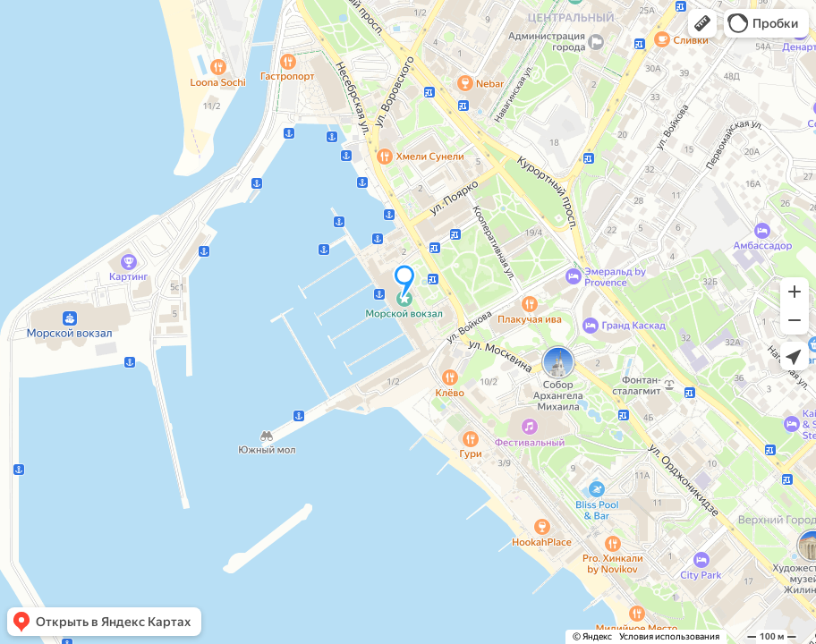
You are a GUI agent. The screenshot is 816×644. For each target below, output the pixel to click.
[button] (702, 23)
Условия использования (669, 636)
